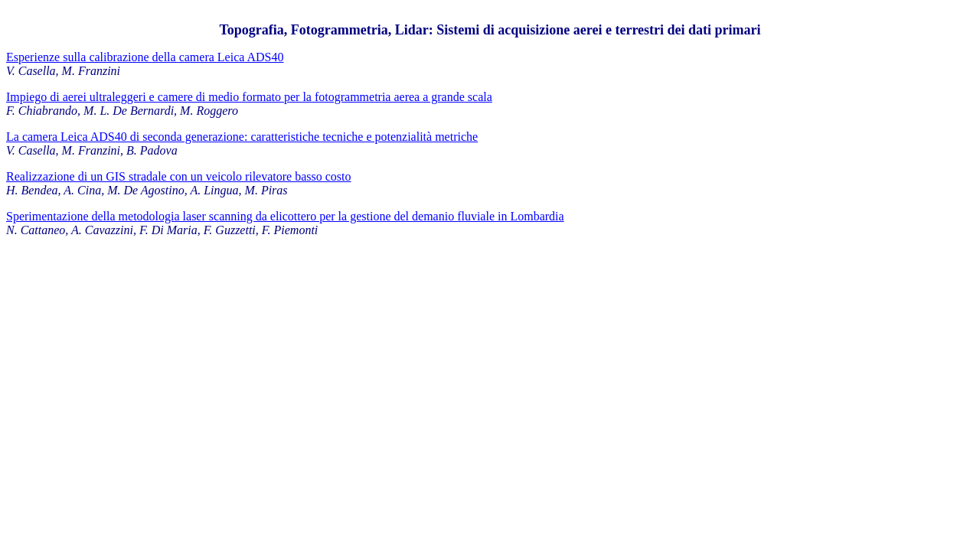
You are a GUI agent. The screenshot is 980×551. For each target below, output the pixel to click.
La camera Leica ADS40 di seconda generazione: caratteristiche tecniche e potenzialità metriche (242, 137)
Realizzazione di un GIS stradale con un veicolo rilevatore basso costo (179, 176)
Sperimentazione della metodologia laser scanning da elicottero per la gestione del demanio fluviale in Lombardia (285, 216)
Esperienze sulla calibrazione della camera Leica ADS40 (145, 57)
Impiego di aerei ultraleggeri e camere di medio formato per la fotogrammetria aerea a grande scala (249, 97)
